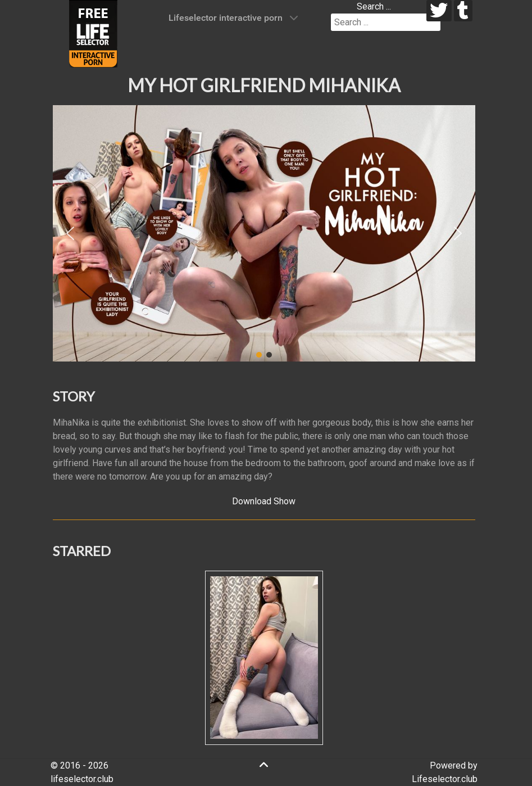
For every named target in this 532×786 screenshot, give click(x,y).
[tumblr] (463, 11)
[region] (264, 233)
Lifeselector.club (445, 779)
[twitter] (439, 11)
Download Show (264, 501)
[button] (70, 233)
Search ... (374, 6)
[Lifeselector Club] (93, 33)
